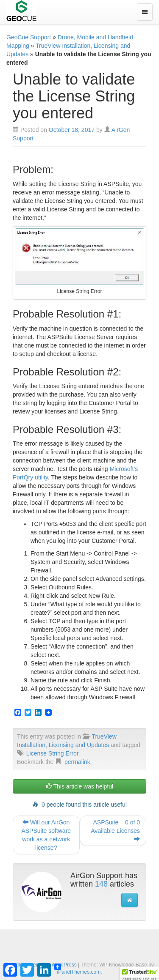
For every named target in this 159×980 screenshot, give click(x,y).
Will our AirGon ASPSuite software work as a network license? (46, 835)
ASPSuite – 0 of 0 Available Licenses (115, 831)
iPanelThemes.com (79, 972)
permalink (77, 762)
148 (101, 884)
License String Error (52, 753)
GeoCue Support (29, 37)
